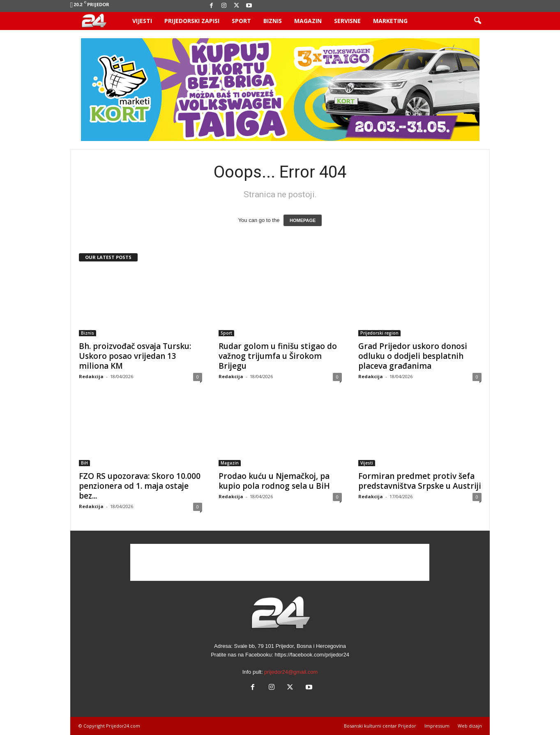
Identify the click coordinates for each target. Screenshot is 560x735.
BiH (84, 463)
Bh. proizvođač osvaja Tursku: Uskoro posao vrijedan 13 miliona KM (135, 356)
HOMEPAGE (303, 220)
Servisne (347, 21)
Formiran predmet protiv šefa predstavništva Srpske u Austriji (420, 481)
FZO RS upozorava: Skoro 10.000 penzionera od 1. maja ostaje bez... (140, 486)
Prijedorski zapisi (192, 21)
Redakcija (91, 376)
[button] (477, 21)
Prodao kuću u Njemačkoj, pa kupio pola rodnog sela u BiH (274, 481)
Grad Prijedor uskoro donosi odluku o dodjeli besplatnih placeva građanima (413, 356)
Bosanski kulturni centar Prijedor (380, 726)
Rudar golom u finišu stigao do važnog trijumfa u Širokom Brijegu (278, 356)
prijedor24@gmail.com (291, 672)
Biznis (273, 21)
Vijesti (142, 21)
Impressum (437, 726)
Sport (241, 21)
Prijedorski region (379, 333)
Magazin (308, 21)
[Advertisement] (280, 562)
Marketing (390, 21)
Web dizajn (470, 726)
